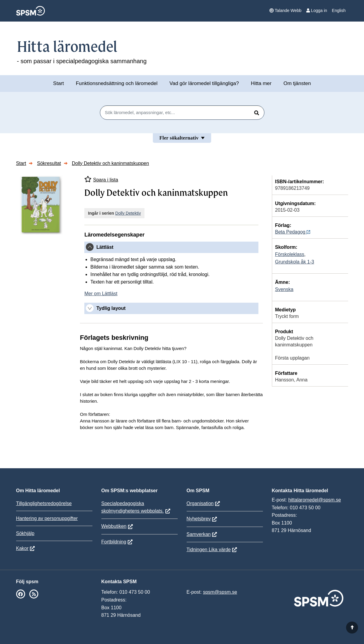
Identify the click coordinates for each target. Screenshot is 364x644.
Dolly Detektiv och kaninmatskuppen (110, 163)
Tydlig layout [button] (111, 308)
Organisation (200, 503)
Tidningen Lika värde (209, 550)
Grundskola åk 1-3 (295, 262)
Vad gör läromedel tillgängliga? (204, 83)
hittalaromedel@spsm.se (315, 500)
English (339, 10)
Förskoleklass (290, 254)
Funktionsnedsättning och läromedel (116, 83)
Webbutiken (114, 526)
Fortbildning (114, 542)
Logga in (317, 10)
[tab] (171, 247)
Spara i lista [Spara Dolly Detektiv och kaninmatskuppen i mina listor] (101, 179)
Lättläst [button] (105, 247)
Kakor (22, 548)
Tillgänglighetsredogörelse (44, 503)
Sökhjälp (25, 533)
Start (59, 83)
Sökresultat (49, 163)
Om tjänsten (297, 83)
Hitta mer (261, 83)
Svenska (284, 289)
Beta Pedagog (293, 232)
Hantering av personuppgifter (47, 518)
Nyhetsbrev (199, 519)
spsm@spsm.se (220, 592)
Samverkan (199, 534)
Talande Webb (285, 10)
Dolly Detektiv (128, 213)
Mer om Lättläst (101, 294)
